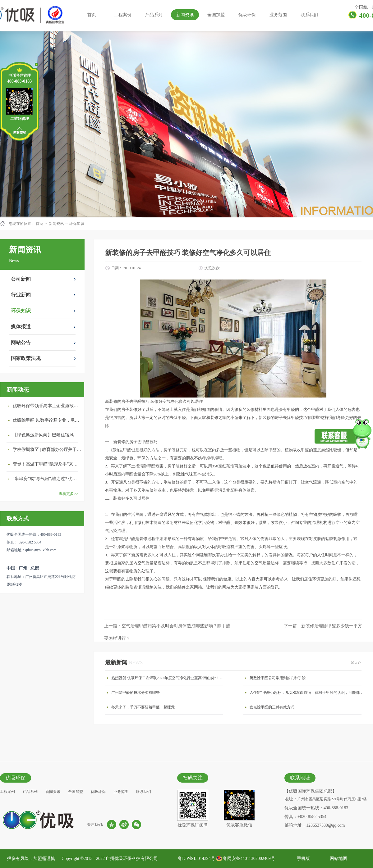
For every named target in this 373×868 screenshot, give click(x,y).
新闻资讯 (56, 224)
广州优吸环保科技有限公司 (132, 859)
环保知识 (77, 224)
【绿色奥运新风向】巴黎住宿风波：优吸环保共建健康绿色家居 (47, 435)
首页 (92, 15)
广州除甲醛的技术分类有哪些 (136, 693)
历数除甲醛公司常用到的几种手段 (278, 678)
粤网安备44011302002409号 (249, 859)
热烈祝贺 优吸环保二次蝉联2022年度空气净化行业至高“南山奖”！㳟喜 (169, 678)
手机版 (302, 859)
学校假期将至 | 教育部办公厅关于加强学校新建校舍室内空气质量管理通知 (47, 450)
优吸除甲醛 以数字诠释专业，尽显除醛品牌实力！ (47, 420)
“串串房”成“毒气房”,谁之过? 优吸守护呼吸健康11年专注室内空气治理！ (47, 479)
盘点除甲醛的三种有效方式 (272, 707)
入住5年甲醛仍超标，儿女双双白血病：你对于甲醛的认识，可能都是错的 (307, 693)
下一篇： (323, 626)
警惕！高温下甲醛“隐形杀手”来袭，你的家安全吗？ (47, 464)
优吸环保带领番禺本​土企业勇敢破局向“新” (47, 406)
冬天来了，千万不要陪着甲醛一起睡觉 (143, 707)
